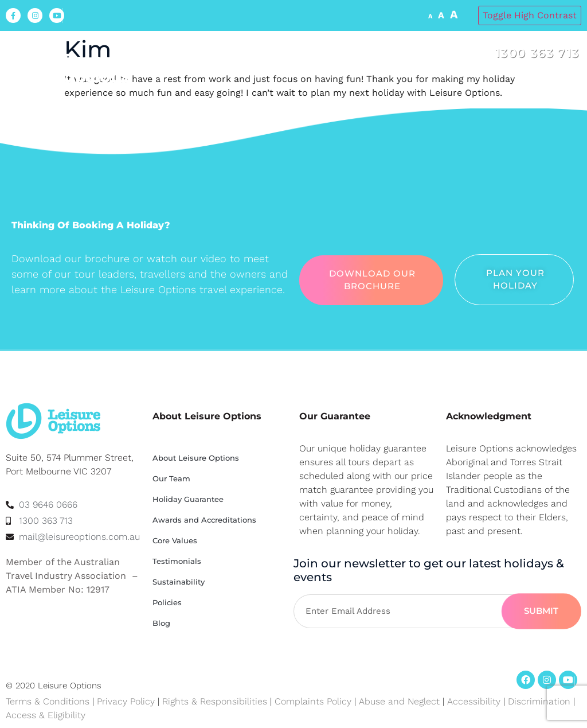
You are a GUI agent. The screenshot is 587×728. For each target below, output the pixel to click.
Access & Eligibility (46, 715)
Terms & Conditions (48, 701)
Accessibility (474, 701)
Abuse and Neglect (399, 701)
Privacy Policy (126, 701)
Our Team (171, 478)
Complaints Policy (313, 701)
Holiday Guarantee (188, 499)
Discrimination (541, 701)
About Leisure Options (196, 458)
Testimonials (177, 561)
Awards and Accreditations (204, 520)
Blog (161, 623)
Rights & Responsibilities (215, 701)
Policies (167, 602)
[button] (570, 86)
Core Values (175, 540)
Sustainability (179, 582)
